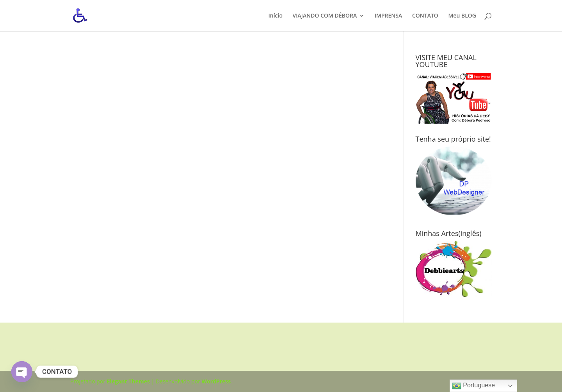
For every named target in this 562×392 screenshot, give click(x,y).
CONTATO (425, 16)
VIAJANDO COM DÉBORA (325, 16)
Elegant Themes (128, 381)
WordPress (216, 381)
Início (275, 16)
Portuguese (473, 386)
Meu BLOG (462, 16)
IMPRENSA (388, 16)
